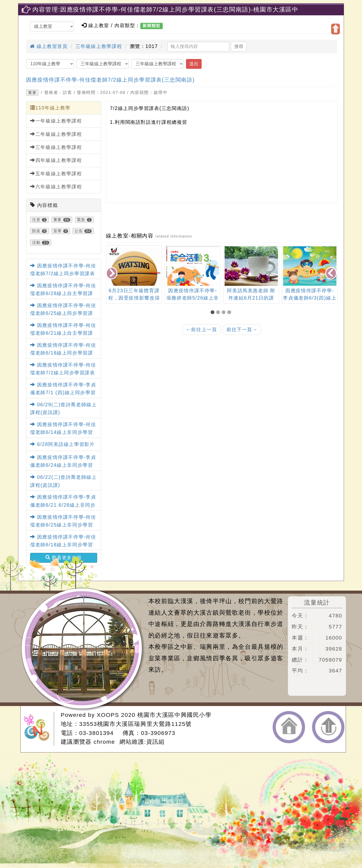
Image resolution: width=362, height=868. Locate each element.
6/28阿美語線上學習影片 (63, 444)
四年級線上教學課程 (56, 160)
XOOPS (108, 715)
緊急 (81, 220)
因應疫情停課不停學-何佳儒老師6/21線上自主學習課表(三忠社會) (63, 333)
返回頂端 (328, 727)
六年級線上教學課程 (56, 187)
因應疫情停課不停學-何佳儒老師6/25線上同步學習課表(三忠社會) (63, 313)
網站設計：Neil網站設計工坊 (39, 729)
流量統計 (317, 602)
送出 (194, 64)
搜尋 (239, 46)
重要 (32, 93)
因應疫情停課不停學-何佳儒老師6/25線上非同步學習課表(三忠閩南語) (63, 525)
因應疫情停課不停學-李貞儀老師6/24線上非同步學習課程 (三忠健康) (63, 465)
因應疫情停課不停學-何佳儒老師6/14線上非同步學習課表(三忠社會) (63, 432)
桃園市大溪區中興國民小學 (174, 715)
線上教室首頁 (49, 46)
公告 (79, 231)
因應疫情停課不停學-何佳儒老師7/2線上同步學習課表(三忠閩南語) (110, 80)
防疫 (36, 231)
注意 (36, 220)
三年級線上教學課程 (99, 46)
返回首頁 (289, 727)
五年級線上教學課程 (56, 173)
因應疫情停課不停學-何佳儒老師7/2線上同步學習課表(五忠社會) (63, 273)
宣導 (58, 231)
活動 (36, 243)
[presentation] (112, 274)
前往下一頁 (242, 329)
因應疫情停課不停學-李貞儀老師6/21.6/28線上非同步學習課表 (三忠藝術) (63, 505)
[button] (213, 312)
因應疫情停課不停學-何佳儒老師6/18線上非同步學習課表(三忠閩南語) (63, 545)
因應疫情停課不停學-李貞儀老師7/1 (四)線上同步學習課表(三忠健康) (63, 392)
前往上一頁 (201, 329)
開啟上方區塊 (336, 29)
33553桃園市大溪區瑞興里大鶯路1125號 (136, 724)
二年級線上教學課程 (56, 134)
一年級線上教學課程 (56, 121)
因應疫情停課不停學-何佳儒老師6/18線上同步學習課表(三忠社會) (63, 353)
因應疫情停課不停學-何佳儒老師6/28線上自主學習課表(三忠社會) (63, 293)
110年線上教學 (50, 108)
